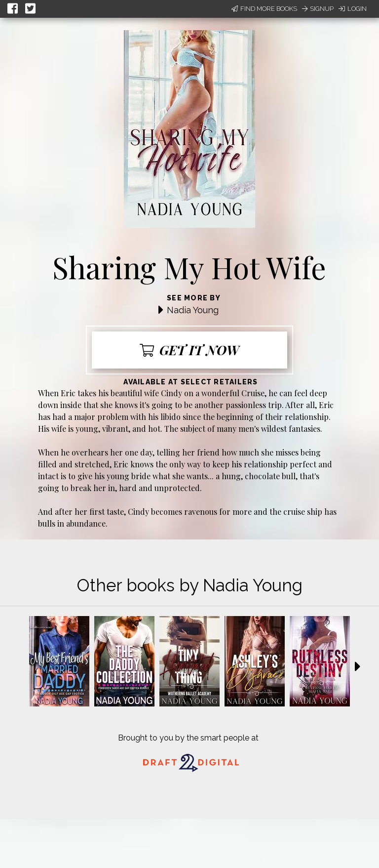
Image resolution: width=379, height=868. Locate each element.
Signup (318, 9)
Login (353, 9)
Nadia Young (193, 310)
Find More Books (264, 9)
